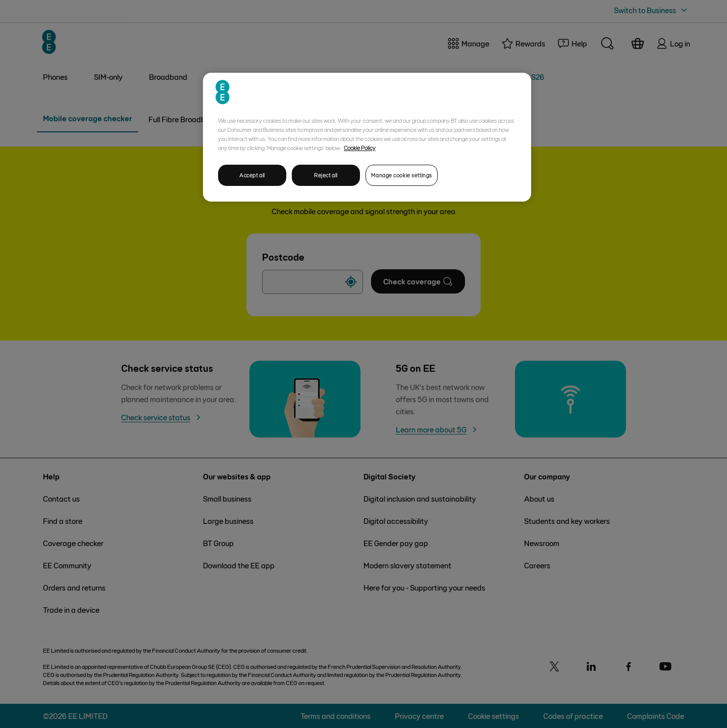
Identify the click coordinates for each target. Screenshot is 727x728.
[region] (367, 137)
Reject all (326, 175)
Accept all (252, 175)
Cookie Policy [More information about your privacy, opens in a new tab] (360, 148)
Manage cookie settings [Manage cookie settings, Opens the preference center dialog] (402, 175)
